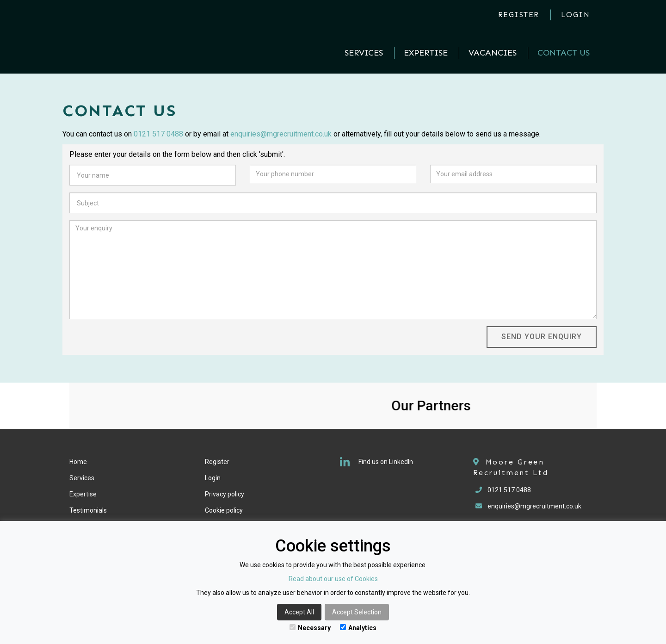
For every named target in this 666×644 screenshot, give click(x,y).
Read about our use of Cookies (333, 579)
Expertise (426, 53)
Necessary (310, 628)
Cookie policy (224, 510)
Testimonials (88, 510)
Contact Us (564, 53)
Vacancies (493, 53)
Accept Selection (357, 612)
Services (364, 53)
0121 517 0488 (158, 134)
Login (576, 15)
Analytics (358, 628)
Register (519, 15)
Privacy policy (225, 494)
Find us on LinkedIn (376, 462)
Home (78, 462)
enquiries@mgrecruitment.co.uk (281, 134)
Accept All (299, 612)
